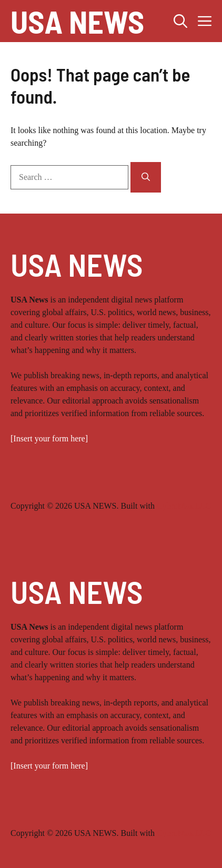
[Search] (146, 177)
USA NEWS (77, 21)
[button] (180, 21)
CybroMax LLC (184, 506)
